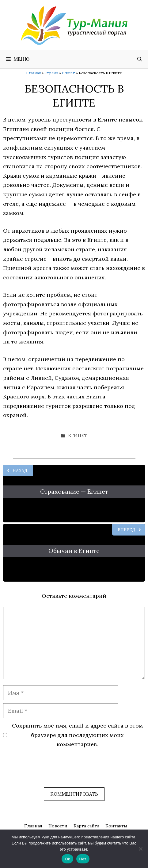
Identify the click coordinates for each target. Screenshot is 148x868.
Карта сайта (86, 826)
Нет (83, 859)
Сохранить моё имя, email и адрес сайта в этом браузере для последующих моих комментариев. (77, 735)
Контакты (116, 826)
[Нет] (140, 849)
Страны (51, 73)
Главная (33, 73)
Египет (68, 73)
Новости (58, 826)
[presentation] (50, 772)
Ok (67, 859)
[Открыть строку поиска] (140, 59)
